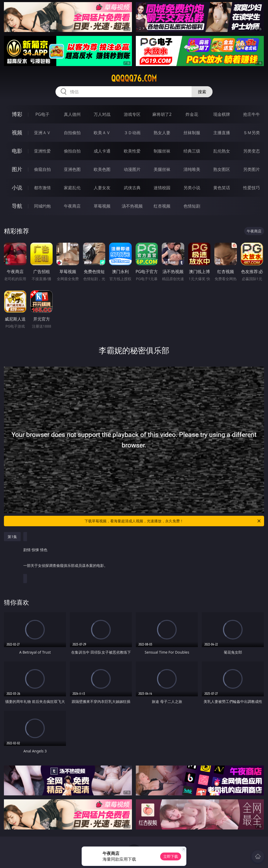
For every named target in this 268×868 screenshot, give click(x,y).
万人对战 (102, 114)
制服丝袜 (162, 151)
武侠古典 (132, 188)
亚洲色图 (72, 169)
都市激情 (42, 188)
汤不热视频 (132, 206)
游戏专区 (132, 114)
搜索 (202, 92)
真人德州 (72, 114)
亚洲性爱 (42, 151)
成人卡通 (102, 151)
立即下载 (171, 856)
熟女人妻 (162, 133)
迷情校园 (162, 188)
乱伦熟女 (222, 151)
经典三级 (192, 151)
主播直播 (222, 133)
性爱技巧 (252, 188)
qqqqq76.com (134, 78)
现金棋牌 (222, 114)
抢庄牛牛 (252, 114)
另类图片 (252, 169)
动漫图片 (132, 169)
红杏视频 (162, 206)
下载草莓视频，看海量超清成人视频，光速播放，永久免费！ (173, 521)
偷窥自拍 (42, 169)
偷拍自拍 (72, 151)
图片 (17, 169)
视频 (17, 132)
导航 (17, 206)
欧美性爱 (132, 151)
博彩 (17, 114)
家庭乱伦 (72, 188)
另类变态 (252, 151)
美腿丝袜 (162, 169)
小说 (17, 188)
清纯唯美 (192, 169)
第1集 (12, 537)
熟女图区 (222, 169)
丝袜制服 (192, 133)
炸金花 (192, 114)
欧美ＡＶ (102, 133)
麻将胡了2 (162, 114)
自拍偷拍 (72, 133)
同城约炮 (42, 206)
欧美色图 (102, 169)
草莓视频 (102, 206)
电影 (17, 151)
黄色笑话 (222, 188)
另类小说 (192, 188)
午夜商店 (72, 206)
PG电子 (42, 114)
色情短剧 (192, 206)
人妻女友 (102, 188)
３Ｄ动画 (132, 133)
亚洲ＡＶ (42, 133)
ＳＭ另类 (252, 133)
